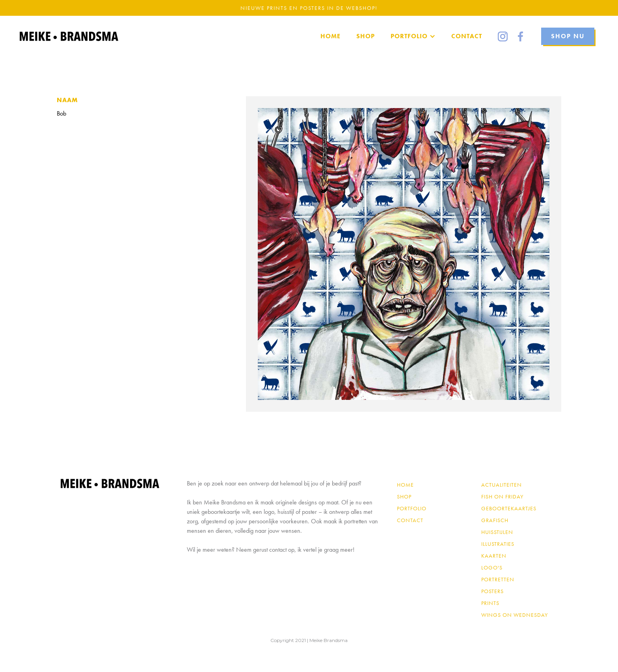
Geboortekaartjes (509, 508)
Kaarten (494, 556)
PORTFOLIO (412, 508)
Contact (467, 36)
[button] (413, 36)
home (330, 36)
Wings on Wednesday (515, 615)
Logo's (492, 567)
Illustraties (498, 544)
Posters (492, 591)
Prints (490, 603)
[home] (69, 36)
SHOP (366, 36)
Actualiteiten (502, 485)
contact (410, 520)
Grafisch (495, 520)
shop (404, 497)
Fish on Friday (502, 497)
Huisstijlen (497, 532)
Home (405, 485)
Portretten (498, 579)
